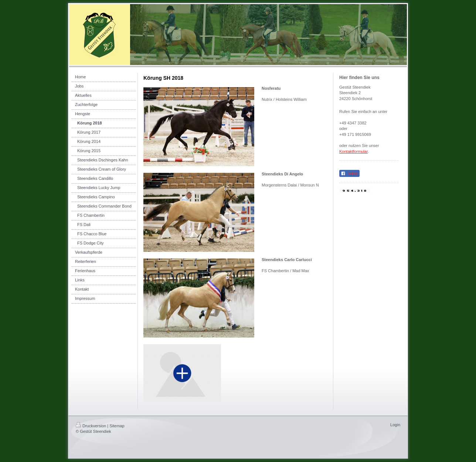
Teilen (349, 174)
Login (395, 425)
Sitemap (117, 426)
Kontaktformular (353, 151)
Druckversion (91, 426)
